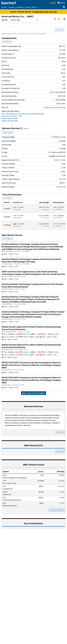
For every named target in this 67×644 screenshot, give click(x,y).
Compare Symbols (57, 510)
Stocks (4, 7)
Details (25, 128)
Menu (63, 3)
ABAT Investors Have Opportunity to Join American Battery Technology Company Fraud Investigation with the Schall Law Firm (33, 273)
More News (7, 239)
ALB (45, 334)
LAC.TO (6, 337)
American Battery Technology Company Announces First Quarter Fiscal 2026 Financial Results (32, 285)
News (28, 7)
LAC (5, 339)
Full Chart (59, 30)
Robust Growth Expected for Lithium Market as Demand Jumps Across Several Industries (31, 328)
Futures (12, 7)
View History (8, 132)
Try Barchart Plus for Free (44, 12)
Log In (53, 3)
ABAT (6, 254)
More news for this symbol (34, 393)
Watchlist (20, 7)
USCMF (25, 337)
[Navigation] (24, 20)
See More (7, 41)
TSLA (5, 334)
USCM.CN (25, 334)
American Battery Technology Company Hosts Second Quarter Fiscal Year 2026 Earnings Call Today (31, 260)
